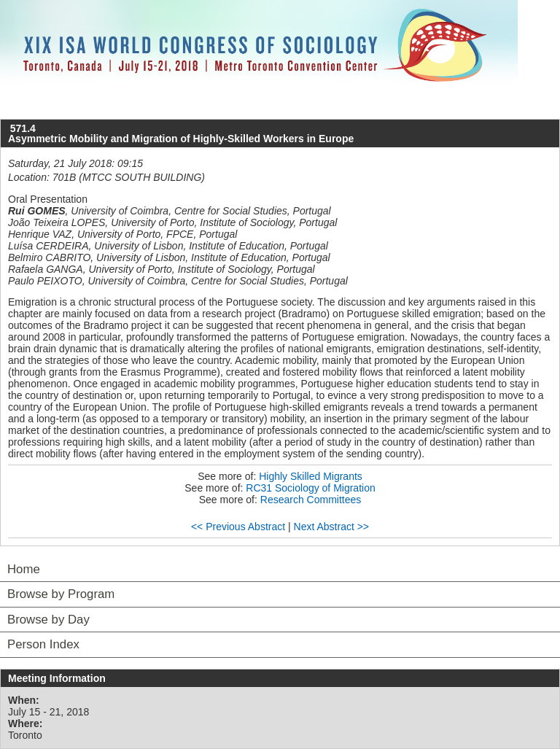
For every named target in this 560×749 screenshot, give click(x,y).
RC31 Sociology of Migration (310, 488)
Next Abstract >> (332, 527)
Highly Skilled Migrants (311, 476)
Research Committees (311, 500)
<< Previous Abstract (238, 527)
